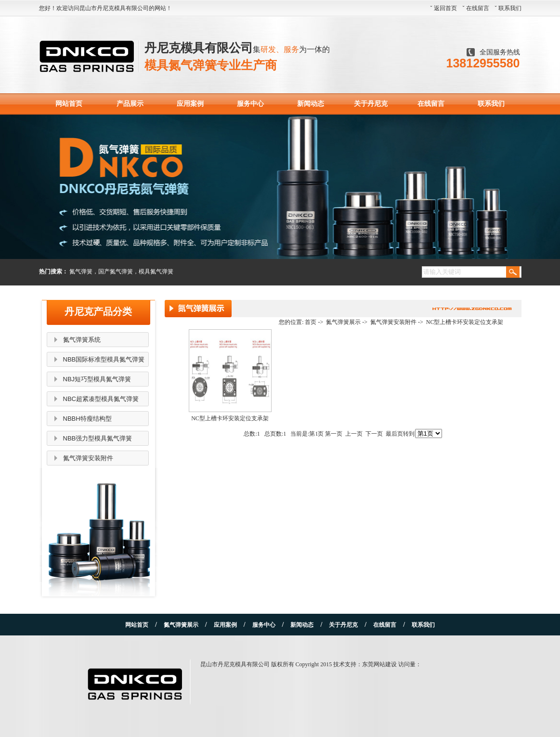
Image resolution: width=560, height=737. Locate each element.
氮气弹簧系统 (82, 340)
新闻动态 (311, 104)
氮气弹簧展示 (343, 322)
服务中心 (250, 104)
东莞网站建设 (379, 664)
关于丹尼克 (371, 104)
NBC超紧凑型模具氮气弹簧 (101, 399)
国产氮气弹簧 (116, 272)
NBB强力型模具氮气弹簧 (98, 438)
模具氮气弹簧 (156, 272)
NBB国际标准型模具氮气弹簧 (104, 359)
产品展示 (130, 104)
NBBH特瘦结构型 (87, 419)
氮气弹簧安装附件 (88, 458)
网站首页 (69, 104)
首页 (311, 322)
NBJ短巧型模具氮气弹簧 (97, 379)
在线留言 (478, 8)
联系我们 (510, 8)
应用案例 (190, 104)
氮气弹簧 (81, 272)
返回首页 (445, 8)
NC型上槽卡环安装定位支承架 (465, 322)
